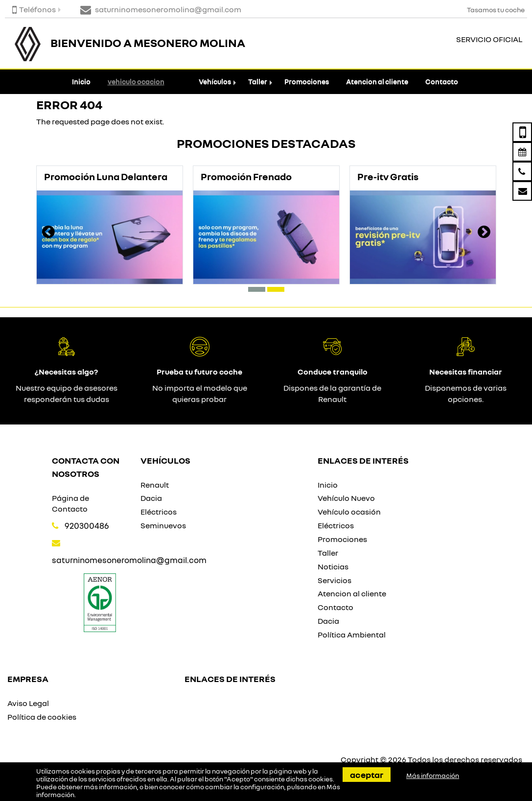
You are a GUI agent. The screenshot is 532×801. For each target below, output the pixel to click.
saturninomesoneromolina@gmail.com (129, 560)
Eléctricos (159, 512)
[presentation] (48, 233)
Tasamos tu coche (496, 10)
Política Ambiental (352, 635)
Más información (433, 776)
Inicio (81, 82)
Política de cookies (42, 717)
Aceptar (367, 775)
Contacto (442, 82)
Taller (258, 82)
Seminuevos (163, 525)
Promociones (307, 82)
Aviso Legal (28, 703)
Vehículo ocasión (349, 512)
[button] (257, 289)
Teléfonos (34, 9)
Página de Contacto (70, 504)
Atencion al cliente (377, 82)
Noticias (333, 566)
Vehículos (215, 82)
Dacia (151, 498)
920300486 (87, 526)
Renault (155, 485)
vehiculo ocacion (136, 82)
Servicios (335, 580)
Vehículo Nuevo (346, 498)
